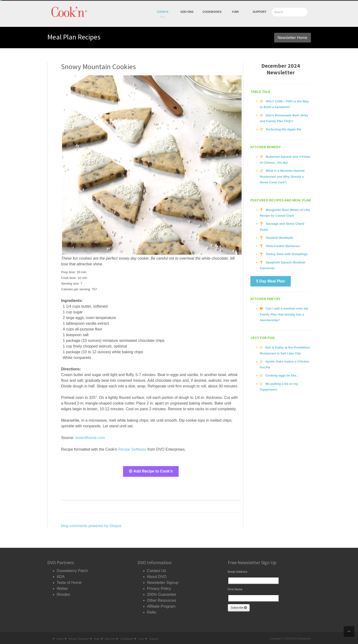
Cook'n (163, 12)
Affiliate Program (161, 604)
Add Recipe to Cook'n (151, 471)
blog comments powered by (91, 525)
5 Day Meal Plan (271, 279)
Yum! (141, 636)
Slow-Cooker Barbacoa (282, 244)
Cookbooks (212, 12)
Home (60, 636)
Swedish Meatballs (279, 236)
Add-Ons (187, 12)
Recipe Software (132, 449)
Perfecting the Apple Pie (283, 129)
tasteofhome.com (90, 437)
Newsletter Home (293, 37)
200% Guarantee (161, 592)
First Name (235, 588)
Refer (152, 609)
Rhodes (63, 592)
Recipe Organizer (79, 636)
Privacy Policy (159, 587)
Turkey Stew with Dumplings (286, 252)
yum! (235, 12)
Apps (97, 636)
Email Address (238, 571)
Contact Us (156, 570)
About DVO (157, 575)
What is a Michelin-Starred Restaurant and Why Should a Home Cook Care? (282, 176)
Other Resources (161, 598)
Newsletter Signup (162, 581)
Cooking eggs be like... (282, 373)
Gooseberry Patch (72, 570)
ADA (61, 575)
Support (259, 12)
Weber (62, 587)
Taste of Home (69, 581)
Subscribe (239, 607)
